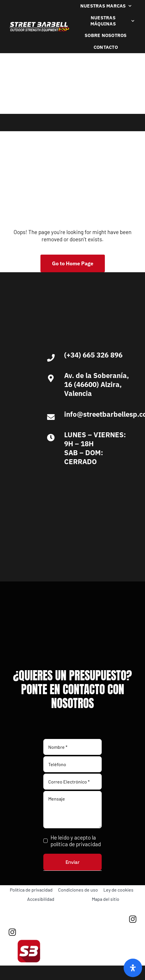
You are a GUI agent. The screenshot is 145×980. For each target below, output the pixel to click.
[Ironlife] (49, 539)
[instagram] (133, 919)
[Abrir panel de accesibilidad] (133, 968)
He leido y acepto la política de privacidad (76, 841)
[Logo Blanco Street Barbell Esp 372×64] (39, 24)
